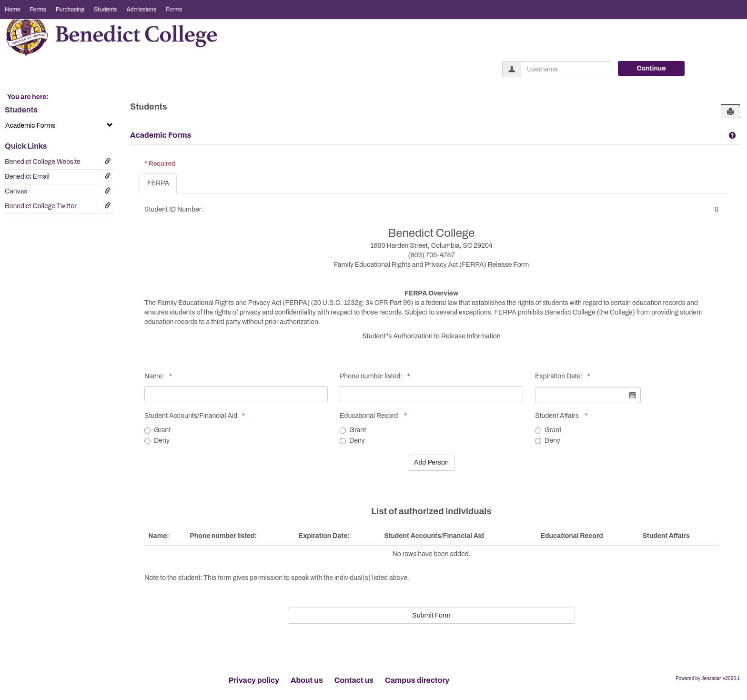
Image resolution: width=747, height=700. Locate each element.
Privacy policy (254, 680)
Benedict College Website (58, 162)
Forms (38, 10)
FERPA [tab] (158, 183)
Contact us (354, 680)
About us (307, 680)
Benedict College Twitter (58, 206)
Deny (157, 441)
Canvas (58, 191)
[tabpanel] (434, 410)
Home (13, 10)
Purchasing (70, 10)
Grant (157, 430)
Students (105, 10)
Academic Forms (59, 125)
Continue (651, 68)
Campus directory (417, 680)
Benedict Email (58, 176)
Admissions (141, 10)
